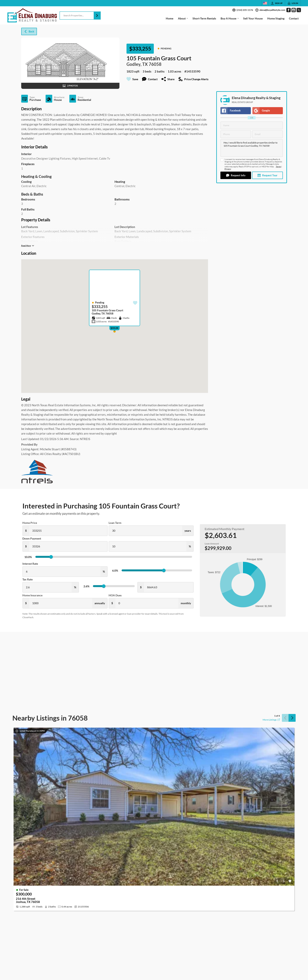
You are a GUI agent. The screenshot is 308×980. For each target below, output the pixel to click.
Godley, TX (137, 64)
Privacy (228, 169)
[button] (97, 16)
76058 (155, 64)
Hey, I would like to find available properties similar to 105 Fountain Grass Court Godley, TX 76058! (252, 148)
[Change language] (265, 3)
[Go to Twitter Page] (299, 10)
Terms (278, 167)
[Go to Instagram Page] (294, 10)
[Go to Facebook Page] (289, 10)
